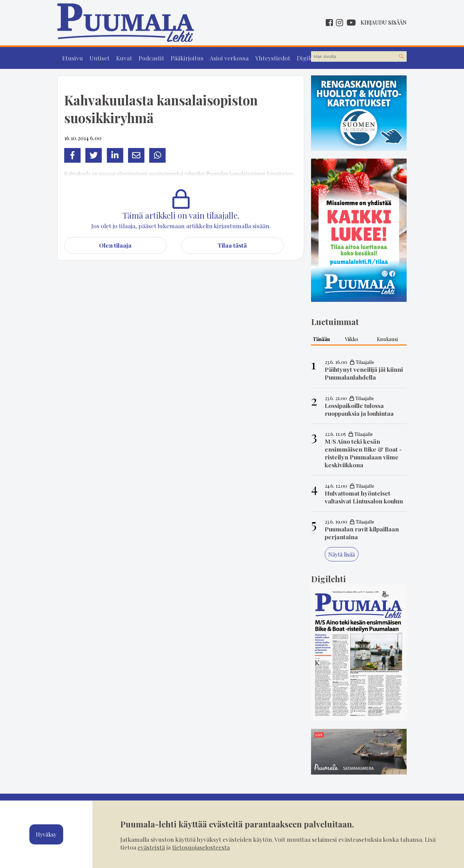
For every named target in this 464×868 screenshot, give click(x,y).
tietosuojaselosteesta (201, 847)
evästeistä (151, 847)
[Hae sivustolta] (401, 57)
